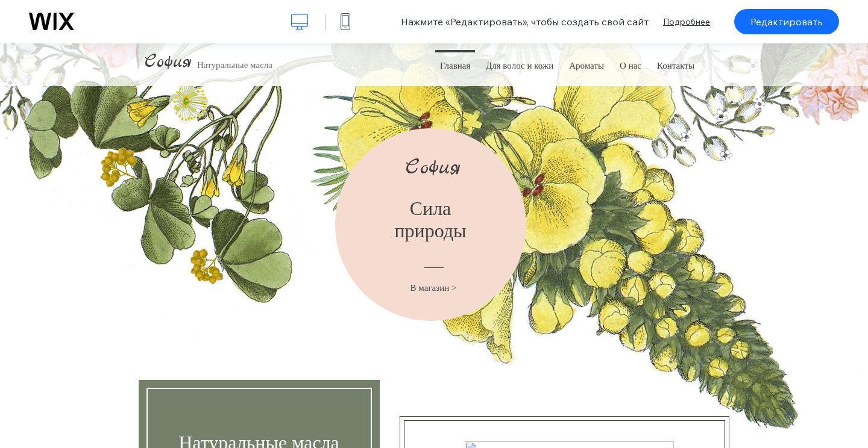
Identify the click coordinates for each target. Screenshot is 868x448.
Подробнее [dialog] (687, 22)
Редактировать (787, 22)
